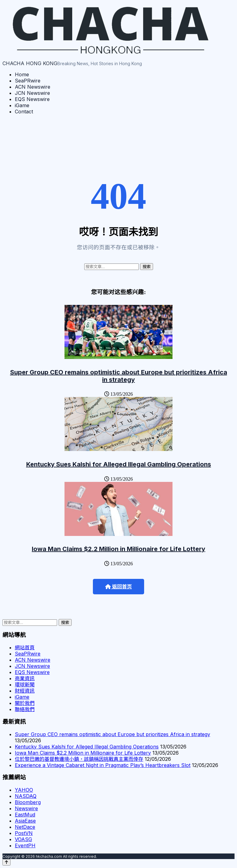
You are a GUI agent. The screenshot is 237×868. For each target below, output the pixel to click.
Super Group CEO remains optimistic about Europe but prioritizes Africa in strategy (119, 376)
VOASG (23, 839)
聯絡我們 (25, 709)
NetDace (25, 827)
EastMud (25, 815)
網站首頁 (25, 647)
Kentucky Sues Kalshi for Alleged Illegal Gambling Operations (119, 464)
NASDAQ (26, 796)
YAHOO (24, 790)
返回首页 (118, 587)
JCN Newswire (32, 93)
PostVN (24, 833)
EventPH (25, 845)
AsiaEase (25, 821)
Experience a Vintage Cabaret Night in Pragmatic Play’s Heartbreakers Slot (103, 765)
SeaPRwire (28, 81)
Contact (24, 112)
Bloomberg (28, 802)
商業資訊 (25, 678)
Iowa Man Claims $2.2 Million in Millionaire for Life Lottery (118, 549)
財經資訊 (25, 691)
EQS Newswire (32, 99)
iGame (22, 105)
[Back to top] (6, 862)
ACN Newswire (33, 87)
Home (22, 74)
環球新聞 (25, 685)
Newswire (26, 808)
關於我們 (25, 703)
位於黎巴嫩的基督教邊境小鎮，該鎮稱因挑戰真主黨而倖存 (79, 759)
